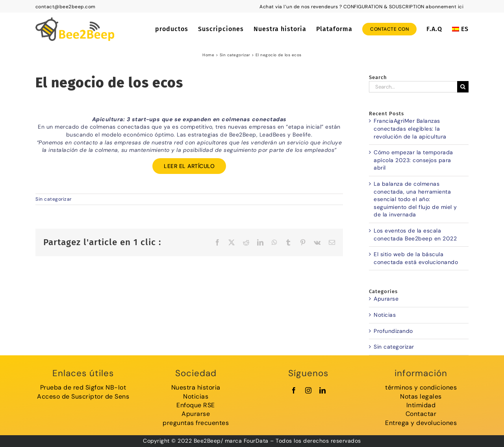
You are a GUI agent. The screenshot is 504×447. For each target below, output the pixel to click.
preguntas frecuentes (196, 423)
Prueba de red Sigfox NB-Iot (83, 387)
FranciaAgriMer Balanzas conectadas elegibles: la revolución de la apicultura (410, 128)
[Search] (463, 87)
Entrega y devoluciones (421, 423)
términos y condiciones (421, 387)
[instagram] (309, 390)
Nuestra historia (196, 387)
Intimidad (421, 405)
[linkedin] (323, 390)
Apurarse (386, 299)
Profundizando (393, 331)
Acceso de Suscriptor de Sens (83, 396)
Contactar (421, 414)
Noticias (385, 315)
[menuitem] (460, 29)
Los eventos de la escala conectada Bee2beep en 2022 (415, 235)
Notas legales (421, 396)
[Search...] (413, 87)
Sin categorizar (54, 199)
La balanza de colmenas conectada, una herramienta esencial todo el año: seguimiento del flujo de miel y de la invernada (415, 199)
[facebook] (294, 390)
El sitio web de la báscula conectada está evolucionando (416, 258)
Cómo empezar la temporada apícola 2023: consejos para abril (413, 160)
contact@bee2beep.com (66, 7)
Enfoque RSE (196, 405)
